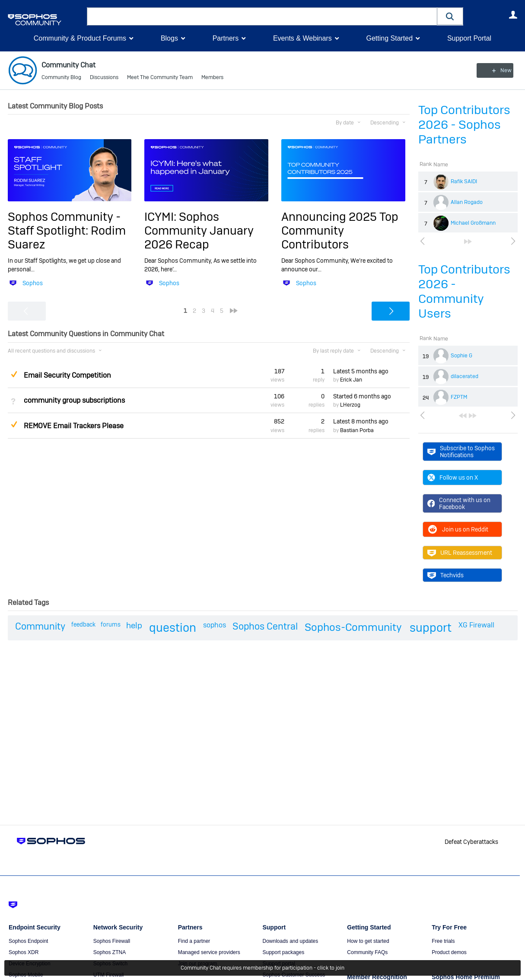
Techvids (445, 575)
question (173, 628)
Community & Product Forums (80, 38)
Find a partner (194, 941)
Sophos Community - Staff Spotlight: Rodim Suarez (67, 230)
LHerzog (350, 405)
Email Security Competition (67, 375)
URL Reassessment (460, 553)
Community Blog (61, 78)
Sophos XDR (24, 952)
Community (40, 626)
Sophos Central (265, 626)
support (431, 628)
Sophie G (461, 356)
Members (212, 78)
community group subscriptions (74, 400)
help (134, 625)
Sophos (33, 283)
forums (111, 624)
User (513, 15)
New (498, 70)
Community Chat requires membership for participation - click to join (262, 968)
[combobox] (262, 16)
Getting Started (389, 38)
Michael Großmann (473, 223)
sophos (215, 625)
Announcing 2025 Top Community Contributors (340, 230)
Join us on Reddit (458, 529)
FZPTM (459, 397)
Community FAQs (367, 952)
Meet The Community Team (160, 78)
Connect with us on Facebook (459, 503)
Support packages (283, 952)
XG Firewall (476, 625)
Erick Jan (351, 380)
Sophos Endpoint (28, 941)
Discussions (104, 78)
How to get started (368, 941)
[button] (450, 16)
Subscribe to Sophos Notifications (461, 451)
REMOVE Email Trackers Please (74, 425)
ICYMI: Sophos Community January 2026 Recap (199, 230)
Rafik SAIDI (464, 181)
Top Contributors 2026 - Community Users (464, 291)
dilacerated (465, 376)
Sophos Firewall (112, 941)
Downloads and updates (290, 941)
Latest (361, 371)
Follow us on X (453, 477)
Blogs (169, 38)
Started (362, 396)
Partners (226, 38)
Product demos (449, 952)
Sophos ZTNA (110, 952)
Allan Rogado (467, 202)
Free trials (443, 941)
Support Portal (469, 38)
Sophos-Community (353, 627)
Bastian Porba (357, 430)
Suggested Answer (14, 374)
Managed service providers (209, 952)
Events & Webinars (302, 38)
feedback (83, 624)
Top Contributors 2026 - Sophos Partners (464, 125)
